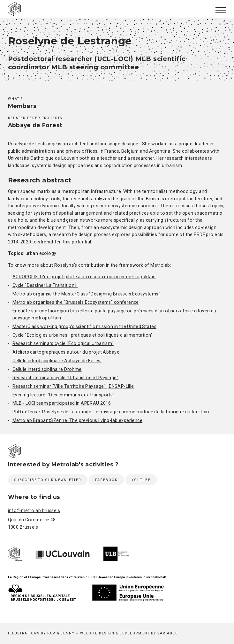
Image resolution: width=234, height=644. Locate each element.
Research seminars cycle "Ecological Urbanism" (63, 343)
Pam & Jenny (61, 633)
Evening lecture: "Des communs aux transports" (64, 395)
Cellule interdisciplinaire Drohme (47, 369)
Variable (168, 633)
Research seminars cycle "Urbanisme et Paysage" (65, 378)
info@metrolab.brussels (34, 510)
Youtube (141, 480)
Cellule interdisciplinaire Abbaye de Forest (57, 361)
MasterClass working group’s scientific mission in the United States (84, 326)
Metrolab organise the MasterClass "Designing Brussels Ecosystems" (86, 294)
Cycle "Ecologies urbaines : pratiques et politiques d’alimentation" (83, 335)
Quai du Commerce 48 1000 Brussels (32, 523)
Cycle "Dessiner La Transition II (45, 285)
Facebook (106, 480)
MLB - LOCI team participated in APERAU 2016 (62, 403)
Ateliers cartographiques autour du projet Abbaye (66, 352)
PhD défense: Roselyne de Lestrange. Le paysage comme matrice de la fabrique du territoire (112, 412)
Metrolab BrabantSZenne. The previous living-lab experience (77, 420)
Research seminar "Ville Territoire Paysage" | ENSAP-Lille (73, 386)
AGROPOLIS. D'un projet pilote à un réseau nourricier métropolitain (84, 277)
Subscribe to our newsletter (48, 480)
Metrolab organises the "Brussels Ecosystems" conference (76, 302)
